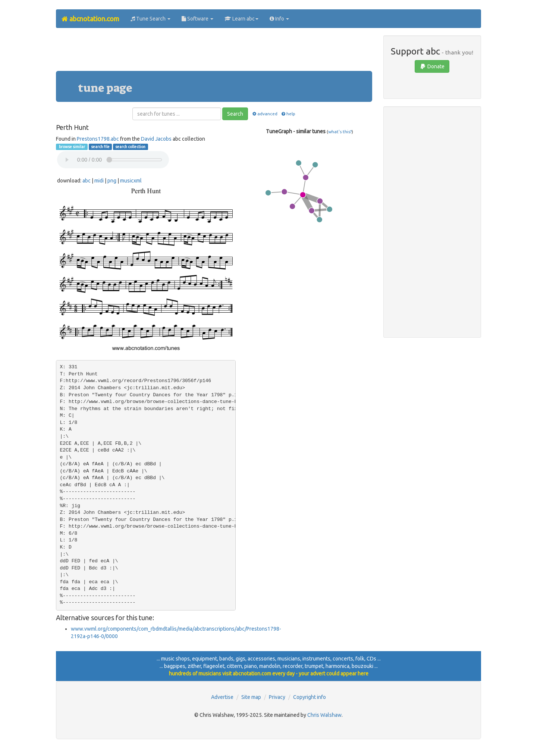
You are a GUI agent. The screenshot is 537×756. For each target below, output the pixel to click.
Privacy (277, 697)
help (288, 114)
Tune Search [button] (150, 19)
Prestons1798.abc (98, 139)
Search (235, 114)
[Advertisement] (214, 52)
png (112, 181)
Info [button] (279, 19)
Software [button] (197, 19)
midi (99, 181)
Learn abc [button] (241, 19)
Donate (432, 66)
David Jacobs (156, 139)
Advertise (222, 697)
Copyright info (310, 697)
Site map (251, 697)
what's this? (340, 132)
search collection (130, 147)
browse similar (72, 147)
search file (100, 147)
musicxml (131, 181)
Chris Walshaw (324, 715)
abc (87, 181)
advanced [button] (264, 114)
